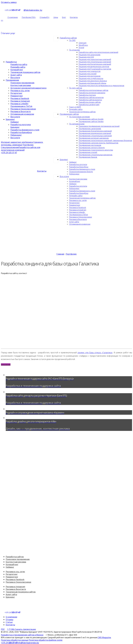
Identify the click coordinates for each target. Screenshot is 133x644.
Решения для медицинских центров (94, 66)
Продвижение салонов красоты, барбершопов (98, 143)
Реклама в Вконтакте (78, 219)
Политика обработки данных (15, 640)
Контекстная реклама (78, 179)
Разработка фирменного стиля (82, 169)
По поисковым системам (79, 117)
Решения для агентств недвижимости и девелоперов (101, 85)
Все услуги (64, 176)
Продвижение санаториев (90, 128)
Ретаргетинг (74, 203)
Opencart (83, 43)
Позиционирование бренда (81, 172)
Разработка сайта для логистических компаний (98, 52)
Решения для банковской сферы (92, 83)
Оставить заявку (9, 2)
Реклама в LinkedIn (77, 212)
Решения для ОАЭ (86, 57)
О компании (13, 17)
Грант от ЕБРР (75, 107)
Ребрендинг (74, 174)
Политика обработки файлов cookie (46, 640)
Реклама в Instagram (78, 210)
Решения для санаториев (89, 55)
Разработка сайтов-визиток (90, 100)
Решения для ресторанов (90, 76)
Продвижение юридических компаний (95, 133)
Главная (60, 254)
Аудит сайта (74, 222)
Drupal (81, 47)
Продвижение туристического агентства (96, 150)
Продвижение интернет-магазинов (94, 138)
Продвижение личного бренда (92, 148)
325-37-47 (16, 10)
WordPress (83, 45)
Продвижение (12, 80)
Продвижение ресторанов (90, 145)
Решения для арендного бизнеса (93, 81)
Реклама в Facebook (78, 207)
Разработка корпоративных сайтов (93, 90)
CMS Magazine (104, 637)
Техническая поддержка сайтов (82, 112)
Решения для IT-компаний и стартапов (95, 69)
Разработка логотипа (78, 164)
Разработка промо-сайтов (90, 102)
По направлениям (77, 124)
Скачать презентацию (18, 629)
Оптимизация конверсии (80, 224)
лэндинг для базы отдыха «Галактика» (95, 352)
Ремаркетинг (75, 205)
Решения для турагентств (90, 71)
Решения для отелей (88, 74)
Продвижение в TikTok (79, 215)
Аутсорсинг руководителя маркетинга (28, 88)
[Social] (1, 21)
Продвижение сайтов (69, 114)
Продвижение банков (88, 157)
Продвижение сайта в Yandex (91, 121)
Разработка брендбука (79, 167)
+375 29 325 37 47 (9, 153)
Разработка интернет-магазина (92, 93)
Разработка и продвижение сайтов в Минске (22, 635)
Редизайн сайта (76, 109)
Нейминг (73, 162)
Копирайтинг (75, 181)
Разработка (11, 62)
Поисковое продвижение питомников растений (99, 126)
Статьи (9, 622)
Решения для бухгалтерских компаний (95, 64)
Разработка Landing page (89, 104)
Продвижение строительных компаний (95, 136)
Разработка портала (87, 95)
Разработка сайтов (68, 38)
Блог (64, 17)
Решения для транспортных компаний (95, 59)
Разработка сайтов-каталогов (91, 97)
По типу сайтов (76, 88)
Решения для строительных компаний (95, 62)
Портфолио (29, 17)
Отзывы (45, 17)
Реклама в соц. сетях (78, 200)
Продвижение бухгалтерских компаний (95, 131)
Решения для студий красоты (91, 78)
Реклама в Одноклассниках (81, 217)
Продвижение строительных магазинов (96, 155)
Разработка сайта (19, 64)
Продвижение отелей (88, 152)
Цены (56, 17)
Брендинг (64, 160)
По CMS (72, 40)
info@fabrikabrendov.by (28, 643)
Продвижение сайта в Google (91, 119)
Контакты (74, 17)
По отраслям (74, 50)
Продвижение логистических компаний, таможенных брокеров (105, 140)
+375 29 (8, 10)
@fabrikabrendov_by (31, 10)
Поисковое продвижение (22, 83)
